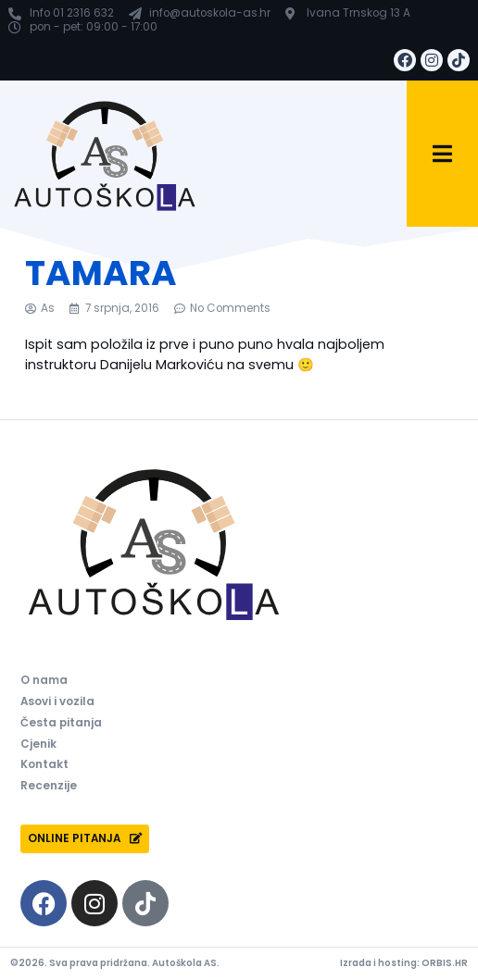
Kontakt (44, 764)
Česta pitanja (61, 723)
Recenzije (49, 786)
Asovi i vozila (57, 701)
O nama (44, 680)
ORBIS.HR (445, 963)
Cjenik (38, 744)
